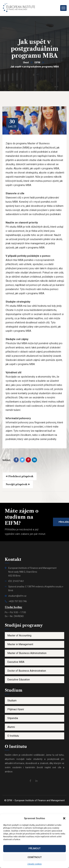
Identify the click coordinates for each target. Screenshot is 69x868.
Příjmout (34, 848)
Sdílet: (7, 460)
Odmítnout (35, 857)
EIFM (37, 62)
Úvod (26, 62)
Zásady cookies (34, 864)
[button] (64, 818)
